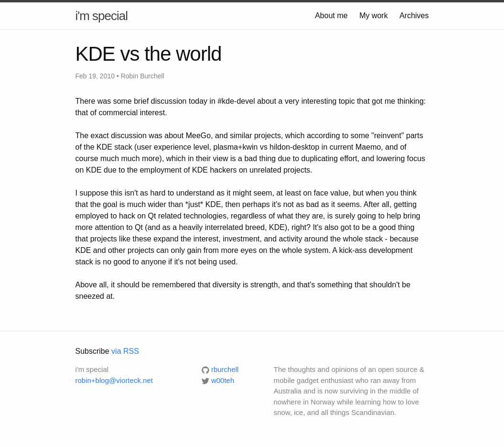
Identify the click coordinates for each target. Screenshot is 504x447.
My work (374, 16)
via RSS (125, 351)
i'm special (102, 16)
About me (331, 16)
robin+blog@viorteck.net (114, 380)
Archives (414, 16)
